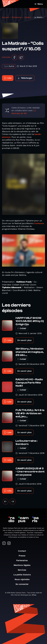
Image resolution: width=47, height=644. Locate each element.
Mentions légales (23, 565)
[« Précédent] (6, 502)
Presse (23, 556)
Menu (39, 4)
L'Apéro (28, 17)
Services (23, 570)
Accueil (6, 17)
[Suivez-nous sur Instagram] (9, 543)
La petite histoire (23, 575)
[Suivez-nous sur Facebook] (4, 543)
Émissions (17, 17)
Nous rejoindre (23, 579)
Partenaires (23, 560)
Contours (39, 223)
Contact (23, 551)
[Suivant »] (13, 502)
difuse (34, 595)
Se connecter (23, 584)
